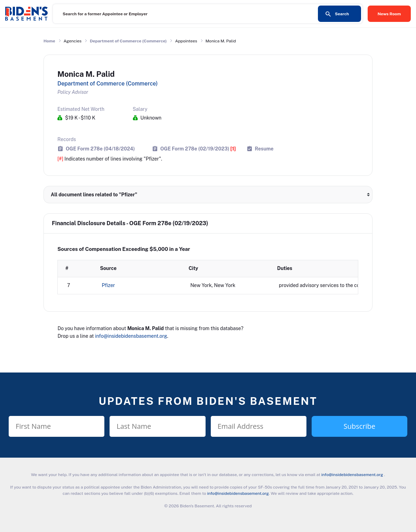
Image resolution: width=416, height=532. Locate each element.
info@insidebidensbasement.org (131, 336)
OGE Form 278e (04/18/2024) (100, 149)
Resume (264, 149)
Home (49, 41)
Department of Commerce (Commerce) (128, 41)
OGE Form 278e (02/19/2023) (198, 149)
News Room (389, 14)
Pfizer (109, 285)
